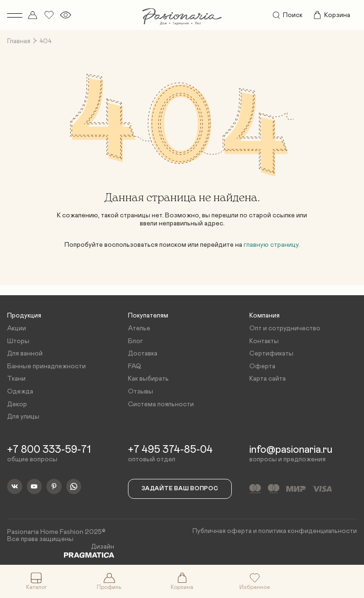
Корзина (331, 15)
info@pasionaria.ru (291, 450)
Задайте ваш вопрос (180, 489)
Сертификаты (271, 354)
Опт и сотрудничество (285, 328)
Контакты (264, 341)
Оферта (262, 366)
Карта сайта (268, 379)
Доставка (143, 354)
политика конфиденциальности (308, 531)
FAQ (135, 366)
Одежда (20, 392)
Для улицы (23, 417)
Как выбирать (148, 379)
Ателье (139, 328)
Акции (17, 328)
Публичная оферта (222, 531)
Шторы (18, 341)
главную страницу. (272, 245)
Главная (19, 41)
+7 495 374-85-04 (170, 450)
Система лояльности (161, 404)
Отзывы (141, 392)
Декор (17, 404)
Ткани (16, 379)
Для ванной (25, 354)
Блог (136, 341)
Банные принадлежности (46, 366)
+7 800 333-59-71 (49, 450)
